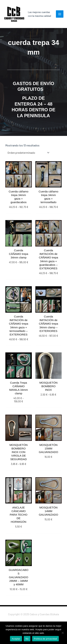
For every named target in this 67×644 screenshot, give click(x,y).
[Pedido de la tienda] (28, 153)
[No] (63, 633)
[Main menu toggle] (60, 14)
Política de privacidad (45, 639)
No (27, 639)
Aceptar (16, 639)
